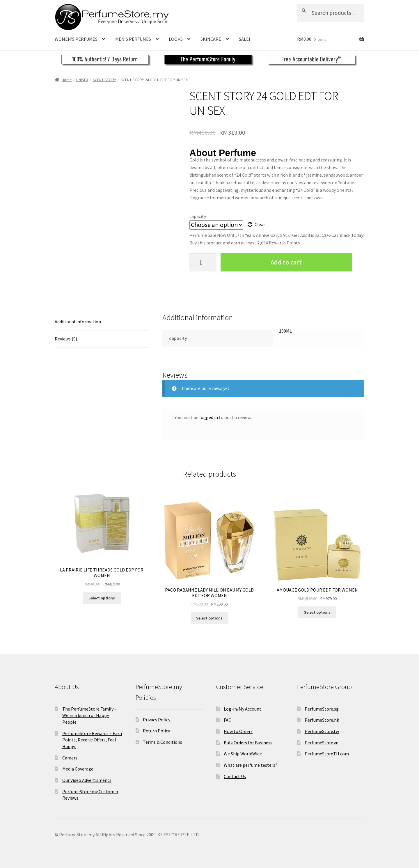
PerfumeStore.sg (322, 709)
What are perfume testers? (251, 765)
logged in (209, 417)
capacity (198, 216)
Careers (70, 758)
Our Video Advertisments (87, 780)
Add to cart (286, 262)
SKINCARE (211, 39)
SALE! (244, 39)
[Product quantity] (203, 262)
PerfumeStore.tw (322, 731)
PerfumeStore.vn (322, 743)
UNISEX (82, 80)
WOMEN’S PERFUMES (76, 39)
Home (67, 80)
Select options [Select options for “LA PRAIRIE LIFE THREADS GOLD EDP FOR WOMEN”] (102, 598)
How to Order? (238, 731)
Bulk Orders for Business (248, 743)
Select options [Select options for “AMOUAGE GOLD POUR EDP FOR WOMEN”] (317, 612)
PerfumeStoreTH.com (327, 754)
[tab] (102, 322)
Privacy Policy (157, 720)
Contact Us (235, 776)
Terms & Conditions (163, 742)
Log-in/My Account (243, 709)
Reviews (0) (66, 339)
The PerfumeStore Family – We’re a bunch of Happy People (89, 715)
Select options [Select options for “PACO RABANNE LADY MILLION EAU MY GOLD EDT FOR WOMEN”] (209, 618)
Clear (260, 224)
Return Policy (156, 731)
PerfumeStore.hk (322, 720)
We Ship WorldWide (243, 754)
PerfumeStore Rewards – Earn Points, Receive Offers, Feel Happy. (92, 740)
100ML (285, 331)
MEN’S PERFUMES (133, 39)
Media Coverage (78, 769)
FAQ (228, 720)
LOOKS (176, 39)
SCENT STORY (104, 80)
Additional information (78, 322)
